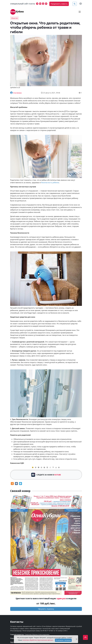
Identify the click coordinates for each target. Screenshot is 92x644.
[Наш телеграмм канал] (38, 4)
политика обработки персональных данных (38, 640)
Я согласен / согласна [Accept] (63, 640)
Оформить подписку (46, 609)
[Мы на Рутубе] (47, 4)
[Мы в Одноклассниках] (43, 4)
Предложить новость (59, 4)
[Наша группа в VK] (41, 4)
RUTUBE (58, 475)
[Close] (76, 639)
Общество (14, 18)
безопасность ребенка (50, 183)
